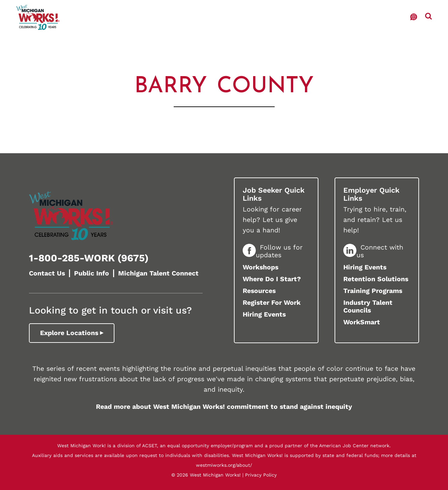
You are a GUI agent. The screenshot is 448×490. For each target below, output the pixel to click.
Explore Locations (69, 333)
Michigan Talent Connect (158, 273)
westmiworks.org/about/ (224, 465)
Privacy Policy (261, 475)
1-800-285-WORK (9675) (89, 258)
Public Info (92, 273)
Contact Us (47, 273)
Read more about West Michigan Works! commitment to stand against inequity (224, 407)
